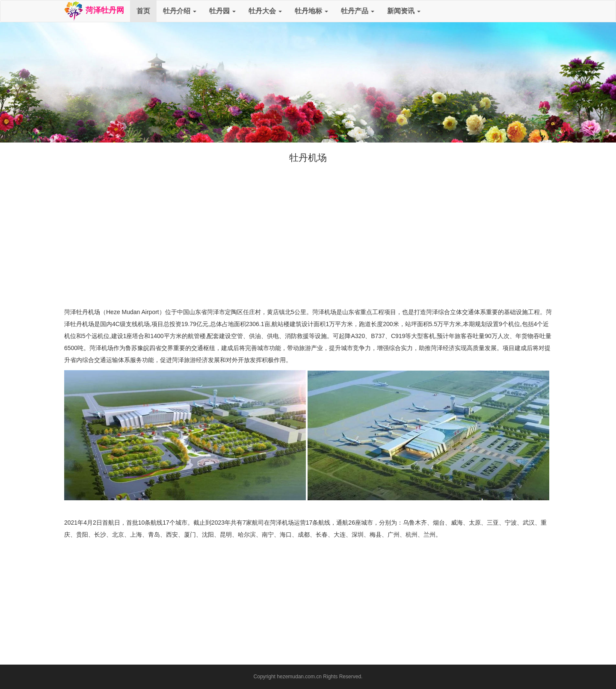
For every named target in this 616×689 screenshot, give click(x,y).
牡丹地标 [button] (311, 11)
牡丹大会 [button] (265, 11)
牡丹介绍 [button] (180, 11)
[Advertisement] (308, 242)
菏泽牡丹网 (94, 11)
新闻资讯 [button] (404, 11)
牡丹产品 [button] (358, 11)
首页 (143, 11)
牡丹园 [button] (222, 11)
